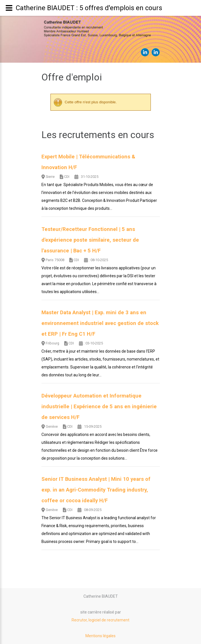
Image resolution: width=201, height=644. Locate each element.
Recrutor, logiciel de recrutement (100, 620)
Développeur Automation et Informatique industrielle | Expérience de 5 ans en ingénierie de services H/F (99, 407)
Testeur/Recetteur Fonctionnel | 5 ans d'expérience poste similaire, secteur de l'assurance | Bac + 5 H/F (90, 240)
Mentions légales (100, 636)
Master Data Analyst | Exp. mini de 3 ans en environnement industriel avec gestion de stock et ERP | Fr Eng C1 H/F (100, 323)
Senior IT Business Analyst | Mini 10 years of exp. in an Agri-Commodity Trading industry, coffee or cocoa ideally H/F (96, 490)
